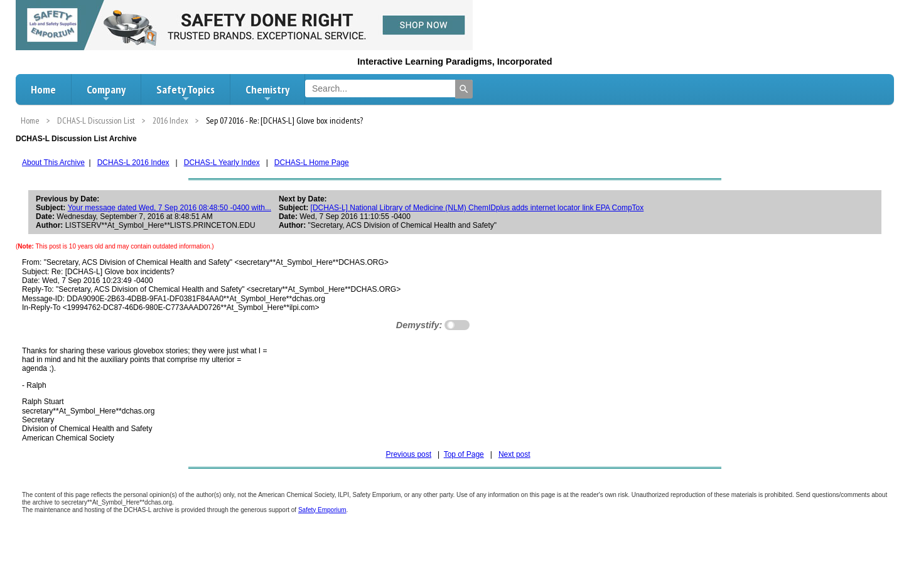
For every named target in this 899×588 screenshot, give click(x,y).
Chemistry (267, 93)
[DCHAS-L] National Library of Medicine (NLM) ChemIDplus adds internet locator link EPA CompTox (477, 208)
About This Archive (53, 163)
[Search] (464, 89)
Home (43, 89)
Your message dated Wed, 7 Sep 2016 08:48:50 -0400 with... (170, 208)
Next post (514, 454)
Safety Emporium (322, 510)
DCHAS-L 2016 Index (133, 163)
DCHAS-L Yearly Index (222, 163)
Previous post (408, 454)
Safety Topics (186, 93)
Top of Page (464, 454)
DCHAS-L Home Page (312, 163)
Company (106, 93)
